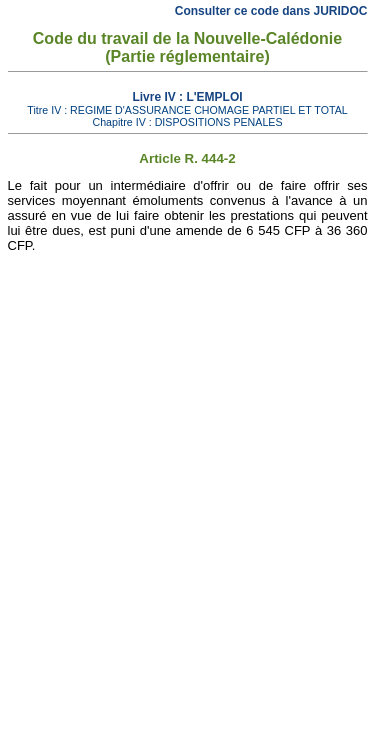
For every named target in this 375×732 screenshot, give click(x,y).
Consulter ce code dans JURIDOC (271, 11)
